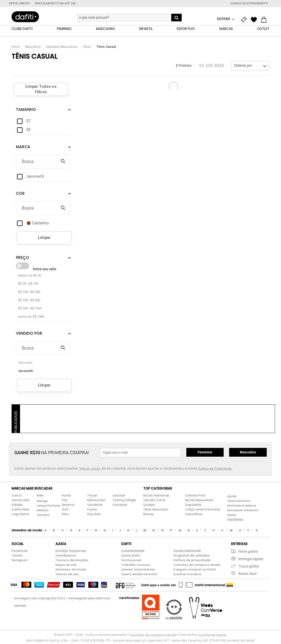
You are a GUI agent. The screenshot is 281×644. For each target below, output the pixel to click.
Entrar (224, 19)
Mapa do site (66, 566)
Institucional (131, 561)
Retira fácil (248, 575)
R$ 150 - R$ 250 (29, 293)
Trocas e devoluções (72, 561)
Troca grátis (249, 567)
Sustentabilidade (187, 552)
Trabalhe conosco (136, 566)
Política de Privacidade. (215, 470)
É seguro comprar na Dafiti (195, 570)
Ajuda (232, 497)
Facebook (19, 552)
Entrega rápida (251, 560)
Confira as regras (213, 636)
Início (16, 48)
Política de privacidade (192, 561)
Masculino (33, 48)
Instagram (20, 561)
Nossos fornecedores (138, 570)
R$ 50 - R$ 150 (28, 285)
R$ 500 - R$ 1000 (30, 310)
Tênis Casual (106, 48)
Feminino (205, 453)
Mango (42, 502)
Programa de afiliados (191, 557)
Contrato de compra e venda (197, 566)
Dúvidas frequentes (71, 552)
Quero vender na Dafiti (139, 575)
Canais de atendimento (249, 3)
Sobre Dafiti (131, 557)
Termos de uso (67, 575)
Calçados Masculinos (62, 48)
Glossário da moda (71, 570)
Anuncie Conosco (187, 575)
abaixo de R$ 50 (29, 277)
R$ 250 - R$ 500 (29, 301)
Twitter (17, 557)
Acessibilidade (133, 552)
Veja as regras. (90, 470)
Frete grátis (248, 553)
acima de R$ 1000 (31, 318)
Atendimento (66, 557)
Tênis (87, 48)
